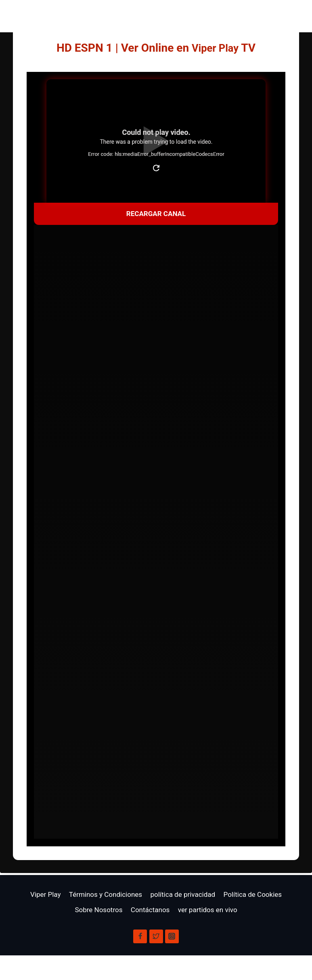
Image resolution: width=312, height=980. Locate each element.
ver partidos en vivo (208, 910)
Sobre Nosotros (98, 910)
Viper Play (215, 48)
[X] (156, 936)
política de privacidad (183, 894)
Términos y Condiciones (106, 894)
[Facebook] (140, 936)
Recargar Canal (156, 214)
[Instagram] (172, 936)
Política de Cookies (253, 894)
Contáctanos (150, 910)
